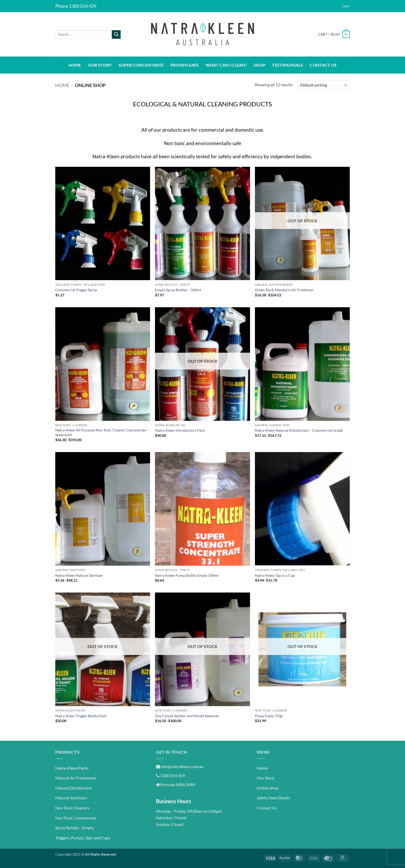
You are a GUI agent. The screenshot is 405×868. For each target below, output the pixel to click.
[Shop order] (323, 85)
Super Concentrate (141, 65)
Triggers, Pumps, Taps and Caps (83, 838)
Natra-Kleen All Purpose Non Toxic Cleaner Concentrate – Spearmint (102, 432)
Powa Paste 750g (269, 716)
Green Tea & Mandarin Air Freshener (284, 290)
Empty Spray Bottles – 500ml (178, 290)
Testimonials (287, 65)
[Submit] (116, 35)
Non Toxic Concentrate (76, 818)
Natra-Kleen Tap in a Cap (275, 575)
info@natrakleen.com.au (180, 766)
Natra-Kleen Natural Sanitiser (79, 575)
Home (75, 65)
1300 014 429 (170, 775)
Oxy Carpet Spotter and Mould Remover (187, 716)
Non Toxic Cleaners (72, 808)
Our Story (100, 65)
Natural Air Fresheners (76, 778)
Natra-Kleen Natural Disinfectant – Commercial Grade (299, 430)
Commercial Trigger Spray (76, 290)
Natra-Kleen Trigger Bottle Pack (81, 716)
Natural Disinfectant (73, 788)
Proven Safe (185, 65)
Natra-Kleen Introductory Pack (180, 430)
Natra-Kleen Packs (72, 768)
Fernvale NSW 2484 (176, 784)
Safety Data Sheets (273, 798)
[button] (346, 6)
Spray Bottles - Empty (75, 828)
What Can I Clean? (226, 65)
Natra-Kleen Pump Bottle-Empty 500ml (187, 575)
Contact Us (323, 65)
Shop (259, 65)
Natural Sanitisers (71, 798)
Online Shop (268, 788)
